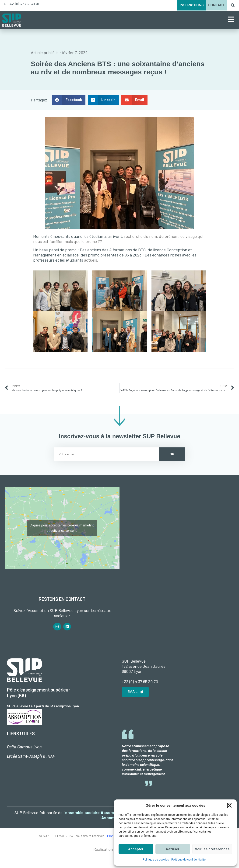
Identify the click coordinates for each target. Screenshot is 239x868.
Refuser (173, 849)
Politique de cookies (156, 860)
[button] (230, 806)
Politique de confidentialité (188, 860)
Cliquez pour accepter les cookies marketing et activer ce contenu (62, 528)
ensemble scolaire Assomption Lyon (99, 813)
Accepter (136, 849)
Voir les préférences (212, 849)
